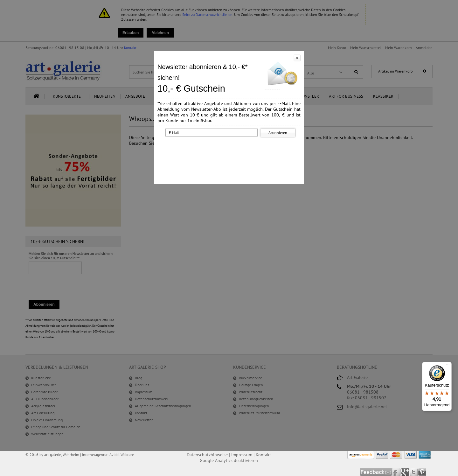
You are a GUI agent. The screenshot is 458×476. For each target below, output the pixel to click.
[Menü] (448, 366)
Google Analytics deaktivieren (229, 460)
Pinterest (422, 472)
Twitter (414, 472)
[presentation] (230, 150)
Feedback (376, 472)
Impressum (242, 455)
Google (405, 472)
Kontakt (263, 455)
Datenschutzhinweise (207, 455)
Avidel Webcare (122, 455)
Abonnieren (278, 133)
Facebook (397, 472)
